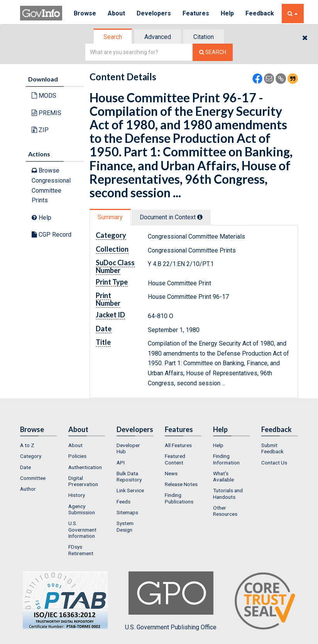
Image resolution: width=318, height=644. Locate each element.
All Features (178, 445)
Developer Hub (128, 448)
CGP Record (52, 235)
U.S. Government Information (82, 530)
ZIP (40, 130)
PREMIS (47, 113)
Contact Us (274, 463)
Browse (85, 13)
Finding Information (226, 459)
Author (28, 489)
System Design (125, 526)
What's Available (223, 476)
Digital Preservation (83, 481)
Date (25, 467)
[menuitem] (38, 445)
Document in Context (171, 217)
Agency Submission (82, 509)
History (77, 495)
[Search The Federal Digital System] (213, 52)
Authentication (85, 467)
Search (113, 37)
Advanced (158, 37)
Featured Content (175, 459)
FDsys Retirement (81, 550)
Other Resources (225, 511)
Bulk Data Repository (129, 476)
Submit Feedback (272, 448)
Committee (33, 478)
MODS (44, 96)
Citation (204, 37)
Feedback (260, 13)
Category (31, 456)
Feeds (123, 502)
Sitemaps (127, 512)
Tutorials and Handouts (228, 493)
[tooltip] (200, 217)
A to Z (27, 445)
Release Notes (181, 484)
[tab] (113, 37)
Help (227, 13)
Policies (77, 456)
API (121, 463)
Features (196, 13)
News (171, 473)
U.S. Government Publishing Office (171, 601)
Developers (154, 13)
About (116, 13)
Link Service (130, 490)
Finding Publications (179, 498)
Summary (110, 217)
